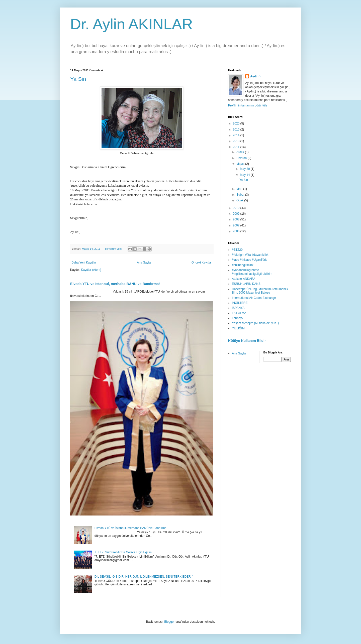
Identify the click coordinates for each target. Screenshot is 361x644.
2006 (237, 231)
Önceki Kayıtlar (202, 263)
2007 (237, 225)
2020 (237, 123)
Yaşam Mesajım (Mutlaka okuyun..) (255, 323)
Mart (240, 189)
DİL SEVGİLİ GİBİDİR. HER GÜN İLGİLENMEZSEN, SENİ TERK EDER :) (144, 577)
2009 (237, 214)
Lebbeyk (238, 318)
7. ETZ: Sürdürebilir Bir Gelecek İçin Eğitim (123, 552)
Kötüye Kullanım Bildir (247, 341)
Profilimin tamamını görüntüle (248, 105)
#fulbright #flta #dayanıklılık (250, 255)
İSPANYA (238, 308)
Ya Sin (78, 79)
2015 (237, 130)
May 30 (245, 169)
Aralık (241, 152)
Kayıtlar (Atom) (91, 270)
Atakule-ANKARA (244, 279)
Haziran (242, 158)
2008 (237, 219)
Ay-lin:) (255, 76)
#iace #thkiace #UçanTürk (249, 260)
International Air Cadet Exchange (254, 298)
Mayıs (241, 164)
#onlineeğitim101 (243, 265)
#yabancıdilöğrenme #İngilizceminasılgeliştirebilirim (252, 272)
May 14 (245, 175)
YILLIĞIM (238, 328)
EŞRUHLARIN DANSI (247, 284)
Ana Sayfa (144, 263)
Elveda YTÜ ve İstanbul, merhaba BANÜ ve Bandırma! (115, 284)
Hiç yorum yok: (113, 249)
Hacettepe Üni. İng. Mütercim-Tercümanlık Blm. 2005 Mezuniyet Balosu (260, 291)
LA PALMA (239, 313)
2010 (237, 208)
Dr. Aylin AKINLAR (131, 24)
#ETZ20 (237, 250)
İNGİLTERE (240, 303)
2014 (237, 135)
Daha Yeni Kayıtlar (84, 263)
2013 (237, 141)
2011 (237, 147)
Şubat (241, 195)
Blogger (169, 622)
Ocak (240, 200)
